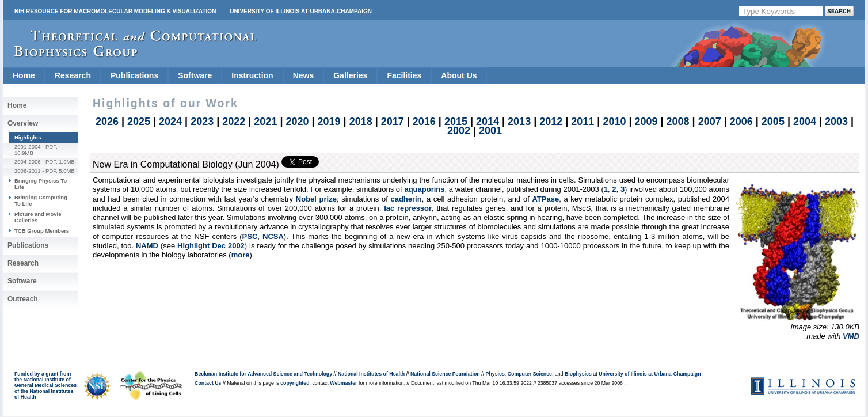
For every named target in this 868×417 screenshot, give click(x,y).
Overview (23, 123)
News (304, 75)
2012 (551, 122)
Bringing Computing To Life (41, 200)
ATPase (545, 199)
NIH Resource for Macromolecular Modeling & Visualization (115, 11)
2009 (646, 122)
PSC (250, 236)
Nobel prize (316, 199)
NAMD (147, 246)
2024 (170, 122)
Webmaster (343, 383)
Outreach (23, 299)
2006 (741, 122)
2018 (361, 122)
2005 (773, 122)
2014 (488, 122)
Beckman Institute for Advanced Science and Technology (263, 374)
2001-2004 (28, 147)
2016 (424, 122)
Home (24, 75)
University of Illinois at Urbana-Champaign (301, 11)
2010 (614, 122)
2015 (456, 122)
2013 (519, 122)
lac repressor (408, 208)
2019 (329, 122)
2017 (393, 122)
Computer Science (530, 374)
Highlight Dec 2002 (211, 246)
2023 (202, 122)
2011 (583, 122)
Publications (134, 75)
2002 (459, 131)
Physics (495, 374)
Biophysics (578, 374)
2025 (139, 122)
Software (195, 75)
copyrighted (295, 383)
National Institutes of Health (371, 374)
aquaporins (424, 189)
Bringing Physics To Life (41, 183)
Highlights (28, 137)
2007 (710, 122)
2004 (805, 122)
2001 (490, 131)
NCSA (273, 236)
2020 (297, 122)
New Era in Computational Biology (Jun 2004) (186, 164)
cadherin (406, 199)
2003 (836, 122)
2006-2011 (28, 171)
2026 (107, 122)
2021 (265, 122)
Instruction (252, 75)
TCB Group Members (42, 231)
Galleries (350, 75)
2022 (234, 122)
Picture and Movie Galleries (38, 217)
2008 (678, 122)
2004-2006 (28, 162)
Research (73, 75)
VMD (851, 336)
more (241, 255)
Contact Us (208, 383)
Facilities (404, 75)
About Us (459, 75)
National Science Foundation (445, 374)
